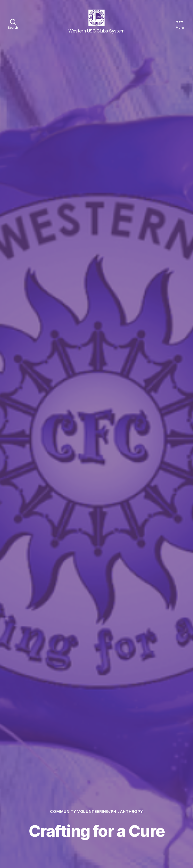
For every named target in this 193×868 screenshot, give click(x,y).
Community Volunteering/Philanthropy (96, 812)
